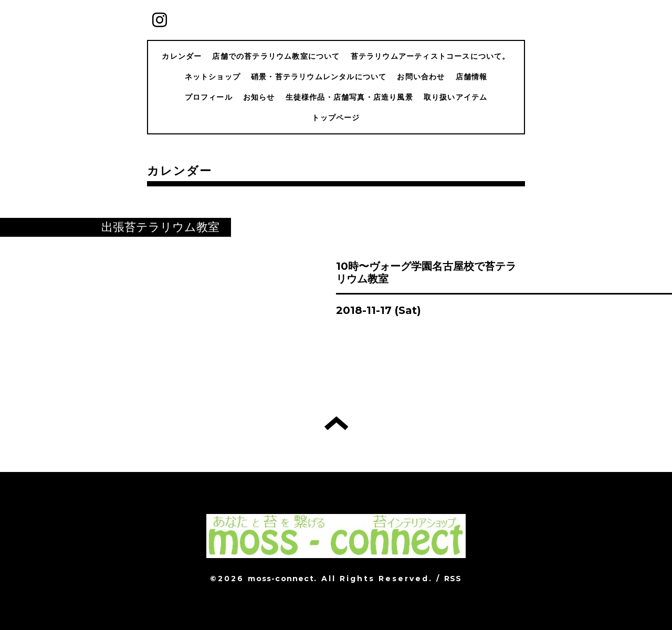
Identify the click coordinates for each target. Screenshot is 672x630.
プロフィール (209, 97)
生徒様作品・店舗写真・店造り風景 (349, 97)
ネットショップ (213, 77)
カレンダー (182, 56)
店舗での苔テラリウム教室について (276, 56)
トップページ (336, 118)
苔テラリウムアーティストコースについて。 (430, 56)
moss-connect (281, 579)
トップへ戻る (336, 423)
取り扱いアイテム (456, 97)
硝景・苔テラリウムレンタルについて (319, 77)
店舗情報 (472, 77)
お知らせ (259, 97)
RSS (453, 579)
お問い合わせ (421, 77)
